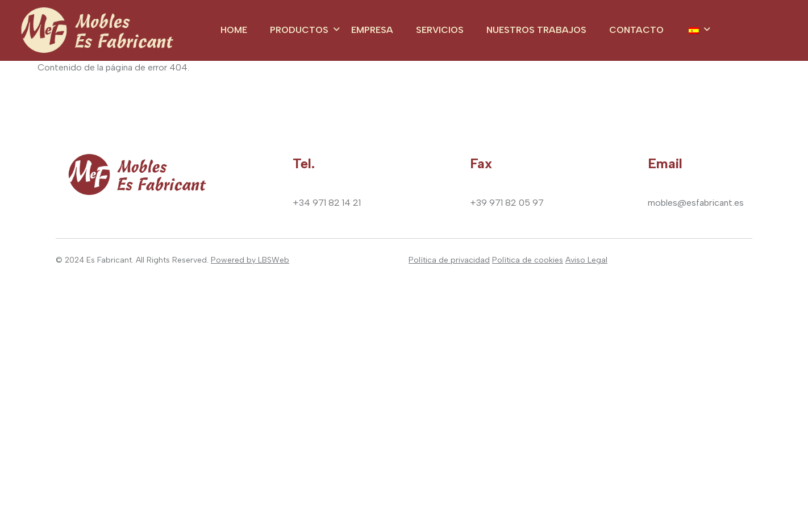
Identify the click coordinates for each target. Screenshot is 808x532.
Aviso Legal (586, 260)
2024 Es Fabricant (98, 260)
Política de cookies (528, 260)
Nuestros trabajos (536, 30)
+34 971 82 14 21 (327, 203)
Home (234, 30)
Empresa (372, 30)
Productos (299, 30)
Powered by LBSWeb (250, 260)
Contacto (636, 30)
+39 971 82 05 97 (507, 203)
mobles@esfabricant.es (696, 203)
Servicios (440, 30)
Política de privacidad (449, 260)
